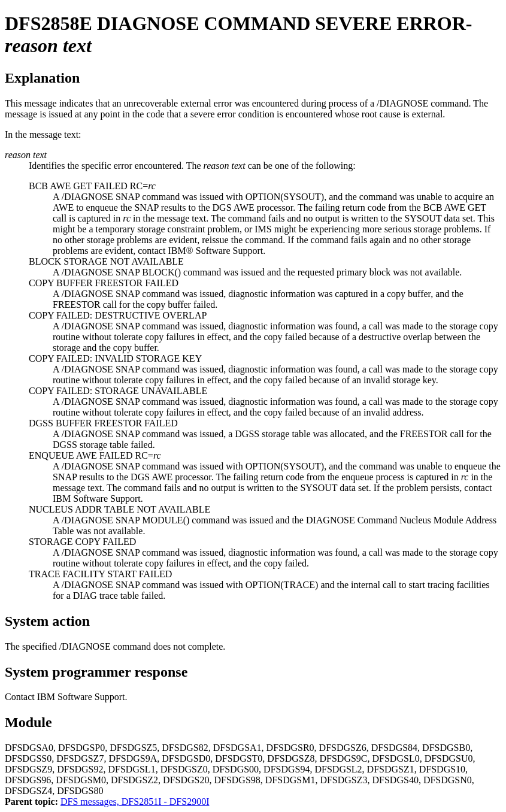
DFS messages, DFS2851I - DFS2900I (135, 802)
